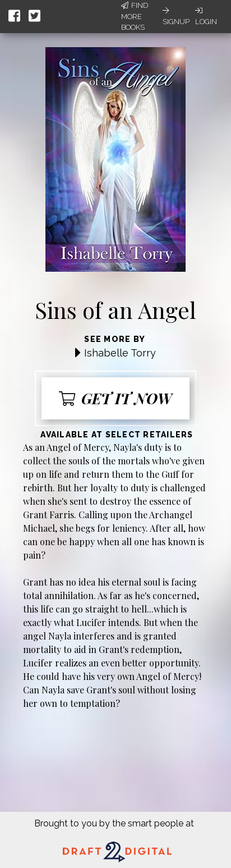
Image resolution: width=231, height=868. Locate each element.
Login (206, 16)
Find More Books (135, 16)
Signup (176, 16)
